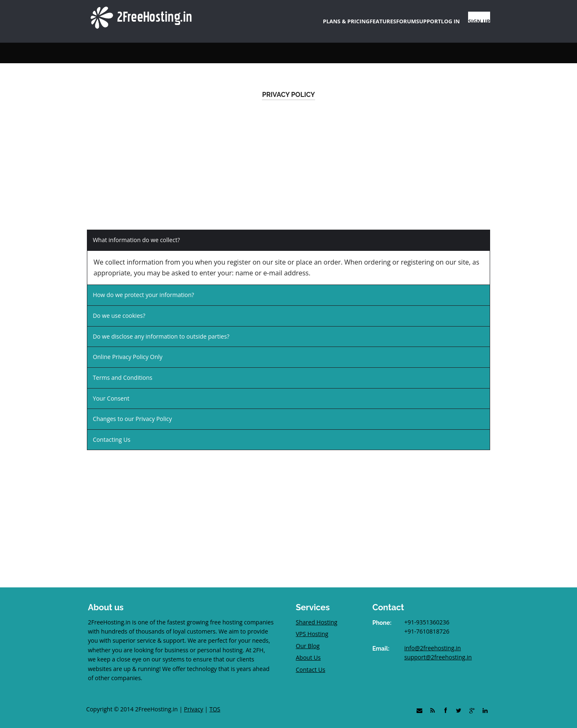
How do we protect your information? (143, 287)
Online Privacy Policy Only (128, 349)
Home (94, 45)
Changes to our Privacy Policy (132, 411)
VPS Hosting (312, 626)
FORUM (364, 17)
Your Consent (111, 390)
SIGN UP (475, 17)
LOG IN (435, 17)
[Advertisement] (288, 163)
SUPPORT (400, 17)
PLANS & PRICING (277, 17)
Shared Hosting (317, 614)
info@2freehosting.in (432, 640)
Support (120, 45)
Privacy (194, 701)
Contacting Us (112, 431)
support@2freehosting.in (438, 649)
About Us (308, 650)
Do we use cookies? (119, 308)
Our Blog (308, 638)
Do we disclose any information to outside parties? (161, 328)
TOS (215, 701)
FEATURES (328, 17)
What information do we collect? (136, 232)
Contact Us (311, 661)
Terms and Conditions (122, 370)
